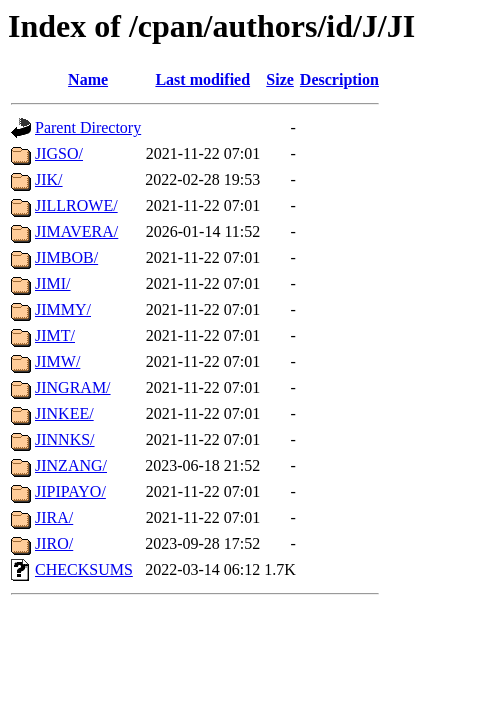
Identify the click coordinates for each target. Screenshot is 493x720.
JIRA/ (54, 517)
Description (339, 79)
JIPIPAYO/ (70, 491)
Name (88, 79)
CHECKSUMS (84, 569)
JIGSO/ (59, 153)
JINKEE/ (64, 413)
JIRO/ (54, 543)
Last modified (202, 79)
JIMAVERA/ (76, 231)
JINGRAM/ (73, 387)
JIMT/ (55, 335)
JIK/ (49, 179)
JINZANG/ (71, 465)
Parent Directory (88, 127)
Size (280, 79)
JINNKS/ (65, 439)
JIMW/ (57, 361)
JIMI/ (53, 283)
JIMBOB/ (66, 257)
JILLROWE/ (76, 205)
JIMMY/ (63, 309)
